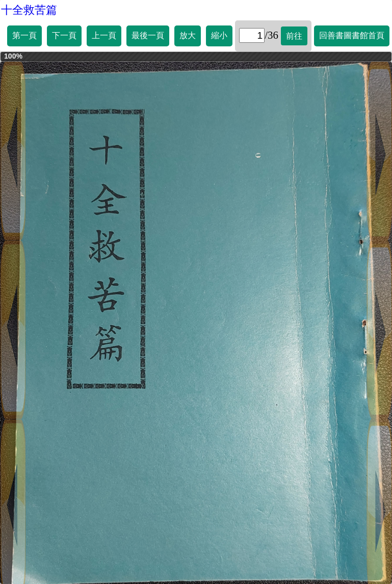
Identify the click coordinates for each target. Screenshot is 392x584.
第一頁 (24, 35)
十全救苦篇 (29, 10)
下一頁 (64, 35)
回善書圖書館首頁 (352, 35)
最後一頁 (148, 35)
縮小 (219, 35)
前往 (294, 36)
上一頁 (104, 35)
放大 (188, 35)
